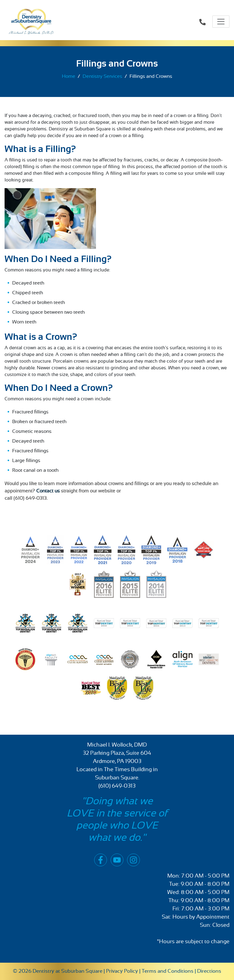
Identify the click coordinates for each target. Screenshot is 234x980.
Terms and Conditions (168, 971)
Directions (209, 971)
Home (69, 76)
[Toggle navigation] (221, 22)
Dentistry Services (102, 76)
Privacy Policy (122, 971)
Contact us (49, 491)
